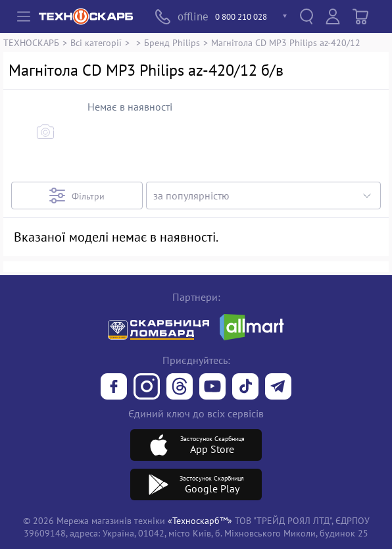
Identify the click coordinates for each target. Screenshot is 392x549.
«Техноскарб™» (200, 520)
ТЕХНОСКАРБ (31, 42)
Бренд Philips (172, 42)
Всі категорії (96, 42)
